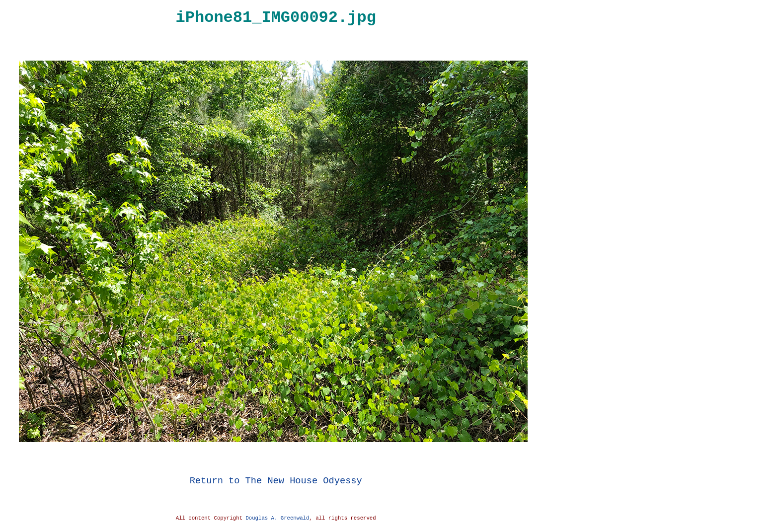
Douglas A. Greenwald (277, 518)
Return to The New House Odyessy (276, 481)
